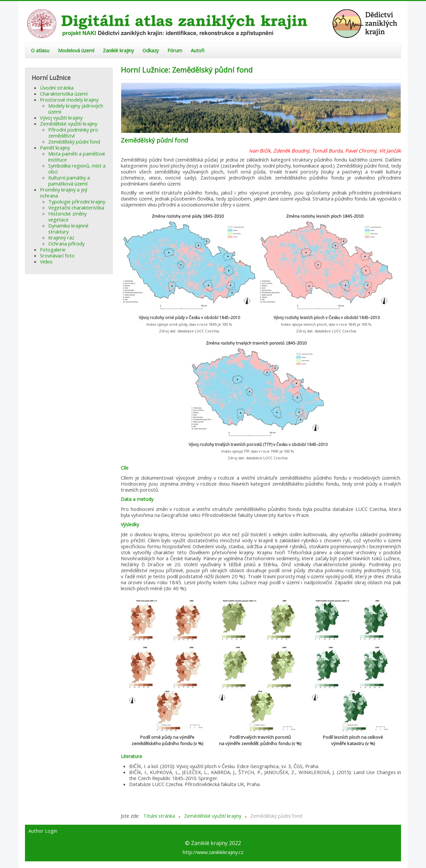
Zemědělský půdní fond (74, 142)
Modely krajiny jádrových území (76, 109)
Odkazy (151, 50)
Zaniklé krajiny (118, 50)
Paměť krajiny (55, 148)
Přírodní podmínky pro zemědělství (73, 133)
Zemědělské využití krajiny (69, 124)
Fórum (175, 50)
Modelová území (76, 50)
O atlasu (40, 50)
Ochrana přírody (66, 243)
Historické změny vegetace (67, 217)
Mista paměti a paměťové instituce (77, 157)
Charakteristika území (64, 94)
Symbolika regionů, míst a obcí (77, 169)
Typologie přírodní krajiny (77, 202)
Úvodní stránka (57, 88)
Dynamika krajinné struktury (68, 228)
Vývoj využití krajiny (61, 118)
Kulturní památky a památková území (69, 181)
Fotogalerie (53, 249)
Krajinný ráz (61, 237)
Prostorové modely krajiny (69, 100)
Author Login (43, 831)
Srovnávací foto (57, 255)
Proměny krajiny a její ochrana (64, 193)
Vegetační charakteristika (76, 208)
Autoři (198, 50)
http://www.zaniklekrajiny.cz (213, 852)
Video (46, 261)
